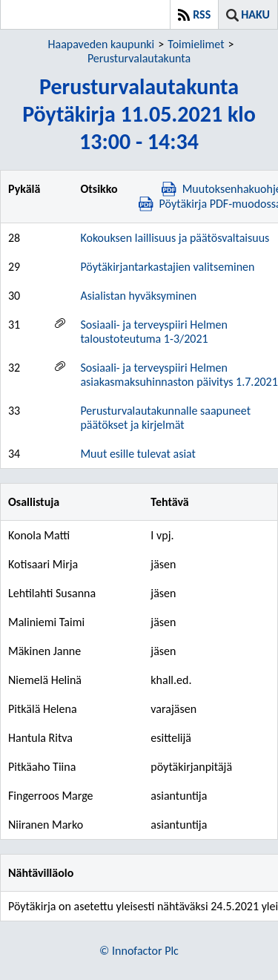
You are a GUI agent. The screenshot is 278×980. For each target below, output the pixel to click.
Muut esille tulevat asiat (138, 454)
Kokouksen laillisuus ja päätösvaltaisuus (175, 238)
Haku (255, 14)
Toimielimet (196, 44)
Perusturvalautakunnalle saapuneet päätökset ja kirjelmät (165, 418)
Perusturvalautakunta (139, 58)
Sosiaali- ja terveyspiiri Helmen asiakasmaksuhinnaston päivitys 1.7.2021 (179, 375)
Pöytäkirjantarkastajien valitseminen (167, 267)
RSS (202, 14)
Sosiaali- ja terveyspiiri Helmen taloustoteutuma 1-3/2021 (154, 332)
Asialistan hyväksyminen (138, 296)
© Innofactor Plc (139, 951)
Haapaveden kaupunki (102, 44)
